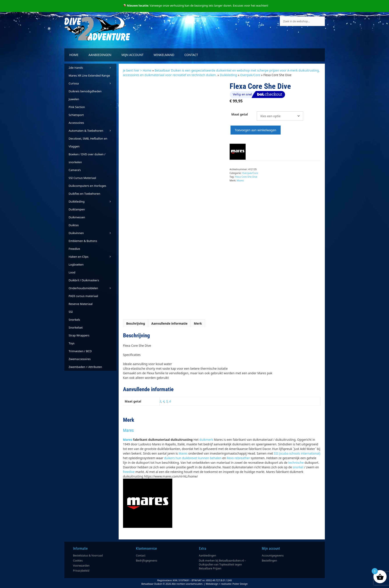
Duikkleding (228, 75)
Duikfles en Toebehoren (85, 194)
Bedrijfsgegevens (147, 561)
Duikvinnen (93, 233)
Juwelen (74, 99)
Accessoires (76, 123)
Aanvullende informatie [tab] (169, 323)
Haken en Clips (93, 257)
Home (74, 55)
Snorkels (74, 320)
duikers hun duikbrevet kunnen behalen (193, 458)
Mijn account (133, 55)
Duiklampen (77, 209)
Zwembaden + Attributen (85, 367)
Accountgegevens (273, 556)
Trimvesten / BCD (80, 351)
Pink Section (77, 107)
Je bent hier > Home (137, 70)
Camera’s (75, 170)
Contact (191, 55)
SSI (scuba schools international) (297, 453)
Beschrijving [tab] (136, 323)
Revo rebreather (238, 458)
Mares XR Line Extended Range (89, 75)
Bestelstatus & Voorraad (88, 556)
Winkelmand (164, 55)
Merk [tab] (198, 323)
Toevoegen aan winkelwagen (256, 130)
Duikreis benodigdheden (85, 91)
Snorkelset (76, 327)
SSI (71, 312)
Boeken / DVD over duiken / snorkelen (87, 158)
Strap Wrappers (79, 335)
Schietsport (76, 115)
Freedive (74, 249)
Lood (72, 272)
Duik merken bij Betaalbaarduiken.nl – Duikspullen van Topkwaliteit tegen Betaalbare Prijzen (223, 564)
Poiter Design (240, 584)
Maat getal (240, 114)
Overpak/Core (250, 75)
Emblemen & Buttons (83, 241)
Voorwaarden (81, 566)
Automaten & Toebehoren (93, 131)
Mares (240, 180)
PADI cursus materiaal (83, 296)
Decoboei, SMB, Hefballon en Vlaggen (88, 142)
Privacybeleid (81, 571)
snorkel (298, 467)
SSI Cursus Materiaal (82, 178)
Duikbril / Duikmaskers (84, 280)
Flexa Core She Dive (246, 177)
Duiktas (74, 225)
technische (296, 463)
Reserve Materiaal (81, 304)
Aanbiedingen (100, 55)
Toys (72, 343)
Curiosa (93, 83)
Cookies (78, 561)
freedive (129, 472)
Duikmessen (77, 217)
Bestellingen (269, 561)
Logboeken (76, 264)
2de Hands (93, 68)
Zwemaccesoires (80, 359)
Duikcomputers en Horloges (88, 186)
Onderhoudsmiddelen (93, 288)
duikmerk (206, 440)
